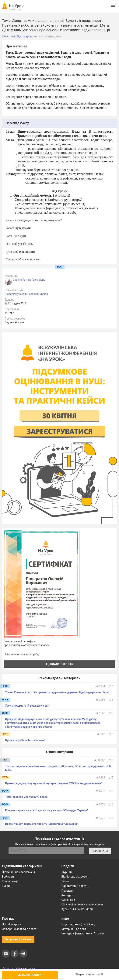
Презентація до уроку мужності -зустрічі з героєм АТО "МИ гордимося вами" (53, 783)
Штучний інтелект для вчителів (82, 904)
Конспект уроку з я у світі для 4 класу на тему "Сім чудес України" (46, 810)
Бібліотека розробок (75, 877)
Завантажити (30, 975)
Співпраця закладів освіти (20, 929)
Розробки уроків (38, 294)
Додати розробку (60, 664)
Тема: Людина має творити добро (26, 797)
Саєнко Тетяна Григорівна (29, 280)
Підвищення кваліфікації (18, 872)
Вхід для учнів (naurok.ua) (78, 924)
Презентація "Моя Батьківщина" (25, 740)
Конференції (10, 881)
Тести (65, 881)
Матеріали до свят (74, 929)
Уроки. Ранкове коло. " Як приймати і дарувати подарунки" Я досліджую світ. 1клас (58, 692)
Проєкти (67, 891)
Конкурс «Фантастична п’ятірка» (83, 934)
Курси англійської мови (77, 909)
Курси (6, 886)
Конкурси (68, 895)
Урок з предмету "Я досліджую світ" (28, 706)
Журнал (67, 872)
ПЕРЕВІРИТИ (100, 851)
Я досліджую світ (16, 294)
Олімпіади (68, 900)
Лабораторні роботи (75, 886)
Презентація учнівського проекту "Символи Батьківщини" (41, 824)
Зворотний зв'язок (18, 939)
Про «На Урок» (12, 924)
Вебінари (8, 877)
